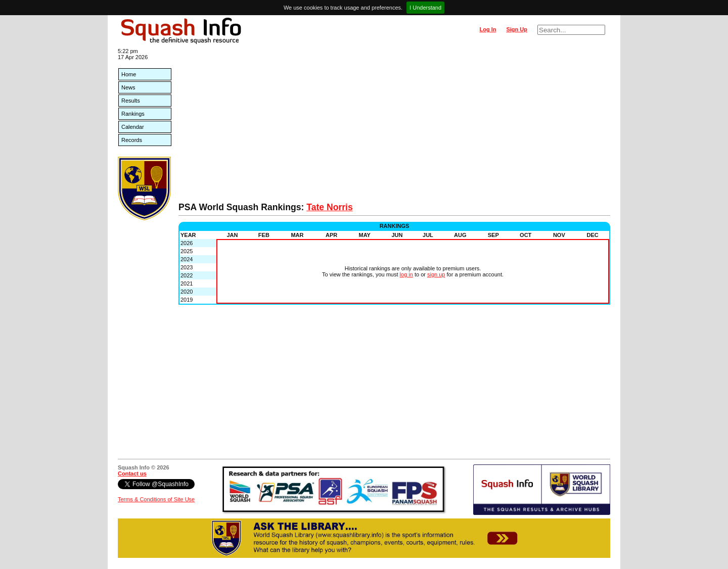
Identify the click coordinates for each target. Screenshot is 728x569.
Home (129, 74)
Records (132, 140)
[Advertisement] (394, 126)
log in (406, 274)
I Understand (425, 8)
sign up (436, 274)
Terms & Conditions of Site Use (156, 499)
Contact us (132, 473)
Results (131, 101)
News (128, 87)
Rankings (133, 114)
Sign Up (517, 29)
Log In (488, 29)
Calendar (133, 127)
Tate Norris (330, 207)
